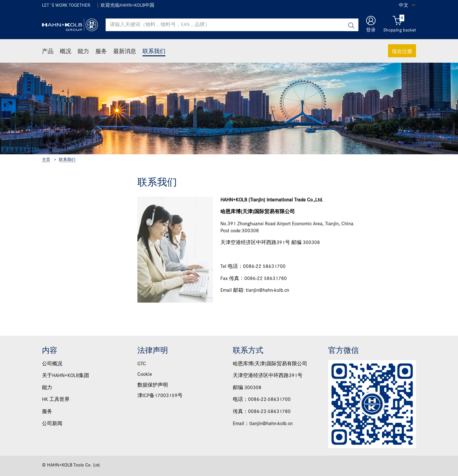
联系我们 (154, 51)
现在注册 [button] (402, 51)
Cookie (145, 374)
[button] (371, 25)
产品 (48, 51)
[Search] (351, 25)
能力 (83, 51)
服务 (101, 51)
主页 (46, 160)
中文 (404, 5)
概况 (66, 51)
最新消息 (125, 51)
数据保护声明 (153, 385)
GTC (142, 364)
